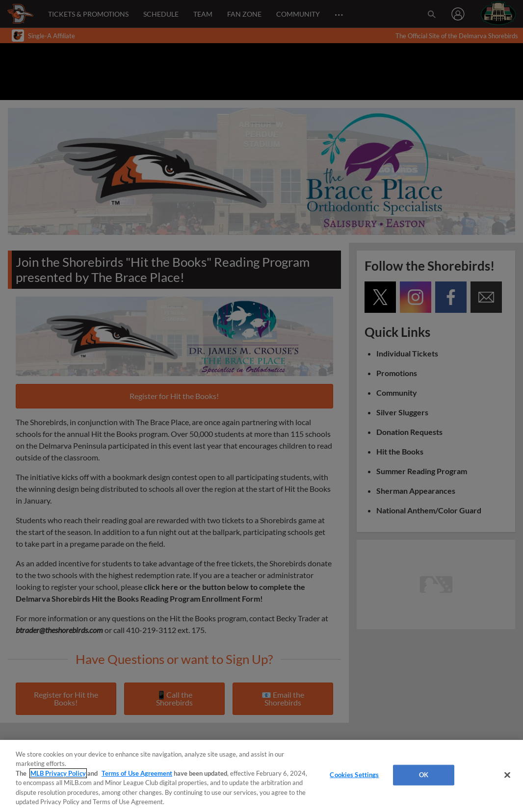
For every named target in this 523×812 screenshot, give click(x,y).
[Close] (507, 775)
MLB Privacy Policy (58, 773)
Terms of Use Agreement (137, 773)
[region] (261, 776)
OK (424, 775)
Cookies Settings (354, 775)
